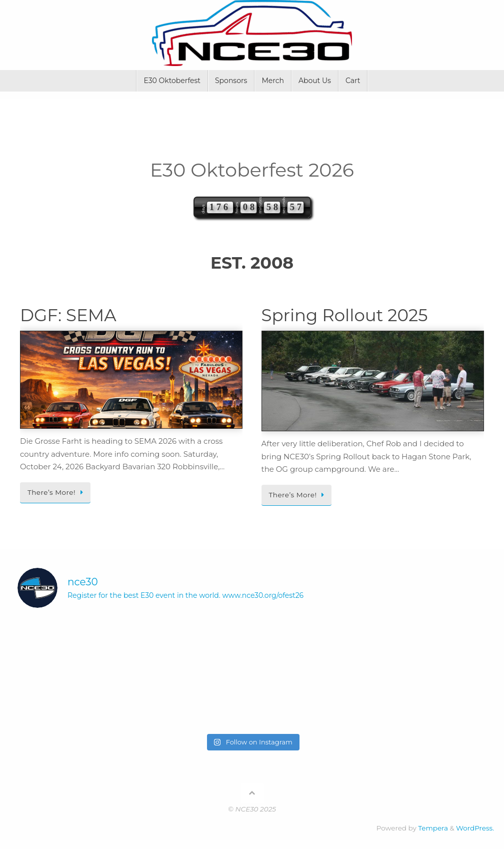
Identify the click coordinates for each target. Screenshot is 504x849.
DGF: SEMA (68, 315)
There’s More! (57, 492)
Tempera (433, 828)
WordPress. (475, 828)
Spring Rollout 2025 (345, 315)
